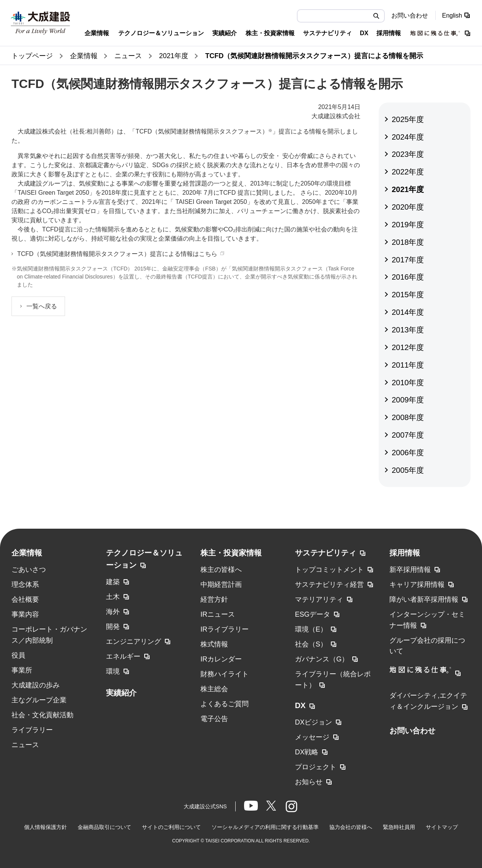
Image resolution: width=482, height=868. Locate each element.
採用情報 (405, 553)
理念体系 (25, 585)
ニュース (25, 745)
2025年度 (408, 119)
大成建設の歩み (36, 685)
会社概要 (25, 599)
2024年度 (408, 137)
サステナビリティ (326, 553)
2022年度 (408, 172)
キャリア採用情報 (417, 585)
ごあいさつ (29, 570)
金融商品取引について (104, 827)
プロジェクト (316, 767)
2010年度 (408, 383)
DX (300, 705)
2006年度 (408, 453)
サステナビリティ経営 (329, 585)
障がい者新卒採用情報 (424, 599)
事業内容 (25, 614)
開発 (113, 627)
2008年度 (408, 417)
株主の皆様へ (221, 570)
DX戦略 (307, 752)
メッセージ (312, 737)
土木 (113, 597)
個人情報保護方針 (46, 827)
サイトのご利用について (171, 827)
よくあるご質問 (225, 704)
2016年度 (408, 277)
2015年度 (408, 295)
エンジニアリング (134, 642)
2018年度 (408, 242)
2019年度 (408, 225)
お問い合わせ (410, 15)
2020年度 (408, 207)
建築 (113, 582)
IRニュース (218, 614)
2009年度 (408, 400)
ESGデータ (313, 614)
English (452, 15)
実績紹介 (121, 693)
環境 (113, 671)
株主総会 (214, 689)
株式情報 (214, 644)
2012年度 (408, 347)
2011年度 (408, 365)
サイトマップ (442, 827)
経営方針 (214, 599)
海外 (113, 612)
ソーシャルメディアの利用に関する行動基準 (265, 827)
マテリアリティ (319, 599)
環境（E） (311, 629)
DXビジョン (313, 722)
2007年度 (408, 435)
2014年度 (408, 312)
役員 (18, 655)
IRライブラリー (225, 629)
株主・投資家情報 (231, 553)
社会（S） (311, 644)
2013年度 (408, 330)
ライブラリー (32, 730)
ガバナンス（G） (322, 659)
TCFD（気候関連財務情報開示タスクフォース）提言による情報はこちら (117, 254)
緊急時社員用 (399, 827)
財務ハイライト (225, 674)
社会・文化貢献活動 (42, 715)
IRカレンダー (221, 659)
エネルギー (123, 656)
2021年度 (408, 189)
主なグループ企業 (39, 700)
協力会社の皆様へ (351, 827)
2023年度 (408, 154)
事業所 (22, 670)
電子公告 (214, 719)
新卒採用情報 (410, 570)
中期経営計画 (221, 585)
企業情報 (27, 553)
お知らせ (309, 782)
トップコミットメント (329, 570)
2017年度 (408, 260)
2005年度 (408, 470)
